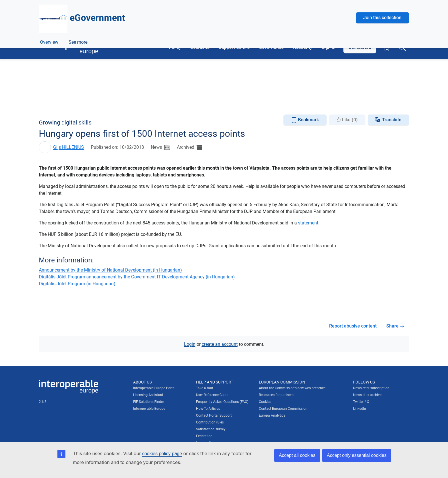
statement (308, 223)
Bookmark (305, 120)
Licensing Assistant (148, 395)
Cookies (265, 402)
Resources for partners (276, 395)
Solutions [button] (200, 47)
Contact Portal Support (214, 415)
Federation (204, 436)
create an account (220, 344)
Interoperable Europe (149, 409)
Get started (360, 47)
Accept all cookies (297, 455)
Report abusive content (353, 326)
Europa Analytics (272, 415)
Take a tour (205, 388)
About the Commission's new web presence (292, 388)
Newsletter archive (367, 395)
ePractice (77, 104)
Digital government (107, 91)
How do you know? (118, 4)
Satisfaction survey (211, 429)
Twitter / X (361, 402)
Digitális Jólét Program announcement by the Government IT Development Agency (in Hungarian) (137, 277)
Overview (49, 104)
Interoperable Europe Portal (154, 388)
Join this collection (382, 69)
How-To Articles (208, 409)
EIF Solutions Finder (149, 402)
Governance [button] (271, 47)
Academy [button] (303, 47)
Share (395, 326)
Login (190, 344)
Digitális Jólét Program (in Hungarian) (77, 283)
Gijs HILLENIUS (69, 147)
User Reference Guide (212, 395)
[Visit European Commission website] (80, 22)
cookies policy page (162, 454)
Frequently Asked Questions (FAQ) (222, 402)
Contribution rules (210, 422)
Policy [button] (175, 47)
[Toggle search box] (402, 47)
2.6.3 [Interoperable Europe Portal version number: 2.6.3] (43, 401)
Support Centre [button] (234, 47)
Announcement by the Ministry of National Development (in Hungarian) (110, 270)
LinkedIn (360, 409)
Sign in (328, 47)
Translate (392, 120)
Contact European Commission (283, 409)
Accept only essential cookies (357, 455)
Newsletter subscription (371, 388)
